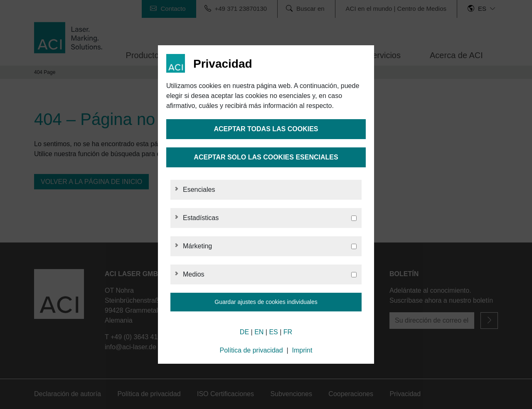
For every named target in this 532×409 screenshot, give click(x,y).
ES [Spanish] (273, 332)
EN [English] (259, 332)
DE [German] (244, 332)
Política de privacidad (251, 350)
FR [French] (288, 332)
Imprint (302, 350)
